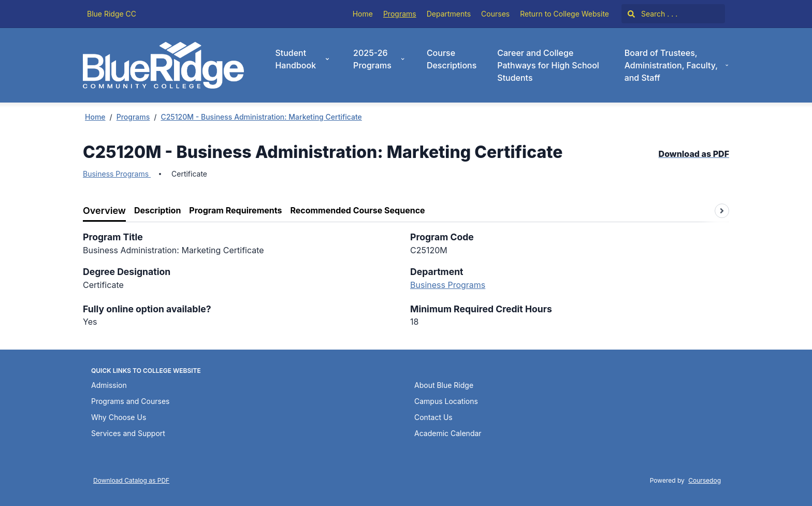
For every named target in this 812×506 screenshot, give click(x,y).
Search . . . (653, 14)
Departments (449, 14)
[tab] (104, 211)
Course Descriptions (452, 59)
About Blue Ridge (444, 385)
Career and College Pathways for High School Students (548, 65)
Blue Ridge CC (112, 14)
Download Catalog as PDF (131, 480)
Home (363, 14)
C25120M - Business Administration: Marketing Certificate (261, 117)
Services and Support (128, 433)
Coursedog (705, 480)
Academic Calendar (448, 433)
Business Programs (117, 174)
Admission (109, 385)
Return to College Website (564, 14)
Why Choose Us (119, 417)
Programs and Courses (130, 401)
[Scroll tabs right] (722, 211)
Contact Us (433, 417)
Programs (400, 14)
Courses (495, 14)
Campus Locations (446, 401)
